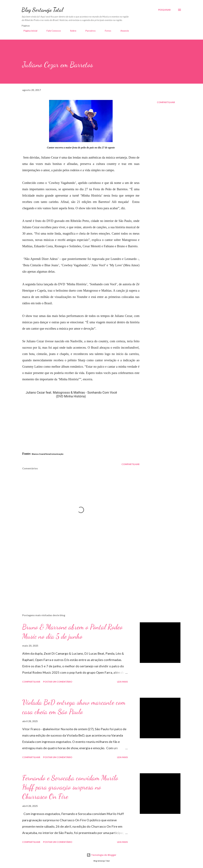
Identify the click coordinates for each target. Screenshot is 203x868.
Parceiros (89, 31)
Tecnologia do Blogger (101, 855)
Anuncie (123, 31)
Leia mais (122, 682)
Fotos (106, 31)
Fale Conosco (52, 31)
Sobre (71, 31)
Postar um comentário (58, 682)
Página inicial (29, 31)
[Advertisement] (76, 574)
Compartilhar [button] (166, 102)
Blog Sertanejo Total (42, 10)
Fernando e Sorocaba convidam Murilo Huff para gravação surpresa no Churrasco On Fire (70, 787)
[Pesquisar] (164, 10)
